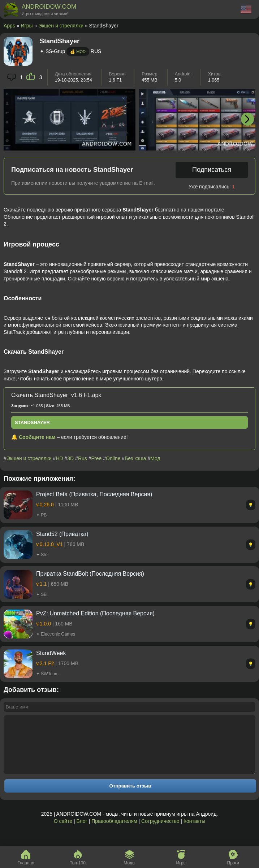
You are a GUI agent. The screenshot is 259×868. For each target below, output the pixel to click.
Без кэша (135, 458)
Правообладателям (114, 832)
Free (97, 458)
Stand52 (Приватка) (62, 534)
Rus (83, 458)
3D (70, 458)
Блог (82, 832)
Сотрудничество (160, 832)
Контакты (194, 832)
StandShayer (32, 422)
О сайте (63, 832)
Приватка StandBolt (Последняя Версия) (90, 574)
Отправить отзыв (130, 797)
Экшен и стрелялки (61, 26)
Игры (27, 26)
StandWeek (51, 653)
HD (59, 458)
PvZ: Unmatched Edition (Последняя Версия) (95, 613)
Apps (9, 26)
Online (113, 458)
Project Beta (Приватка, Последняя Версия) (94, 494)
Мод (155, 458)
